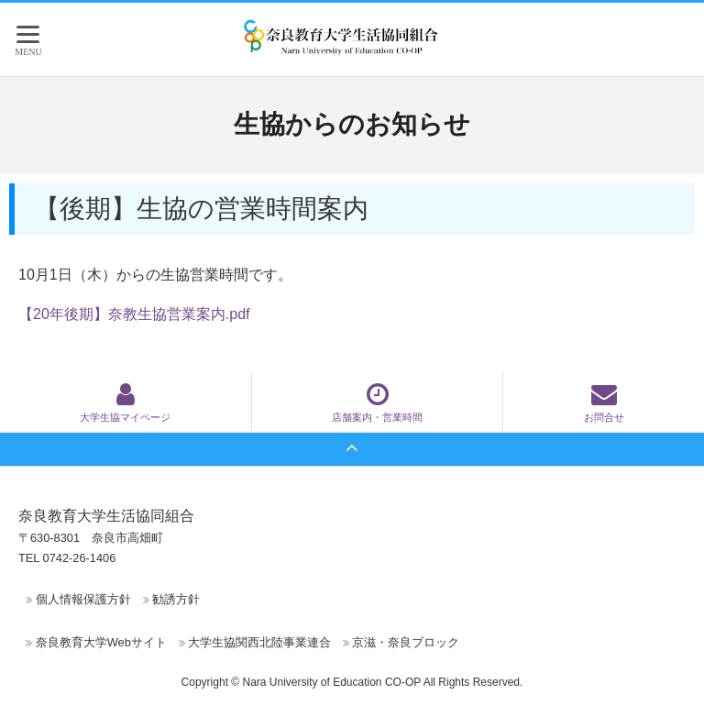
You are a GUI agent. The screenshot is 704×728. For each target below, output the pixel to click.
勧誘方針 (176, 599)
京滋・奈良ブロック (406, 642)
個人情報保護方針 (83, 599)
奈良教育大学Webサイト (101, 642)
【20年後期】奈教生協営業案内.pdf (134, 314)
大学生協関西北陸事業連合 (259, 642)
